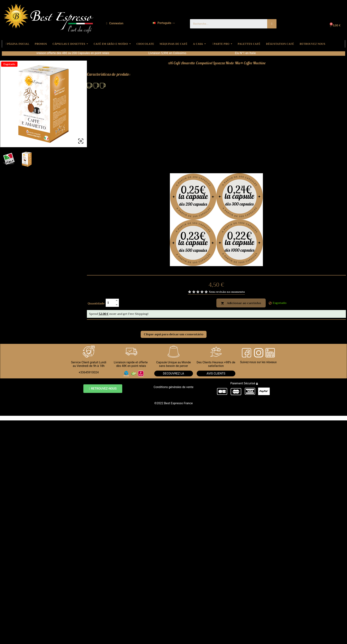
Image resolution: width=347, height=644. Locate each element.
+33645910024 (89, 372)
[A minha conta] (115, 23)
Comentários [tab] (102, 324)
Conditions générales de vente (173, 387)
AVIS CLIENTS (216, 373)
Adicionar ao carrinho (241, 303)
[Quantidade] (110, 303)
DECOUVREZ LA (173, 373)
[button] (103, 389)
